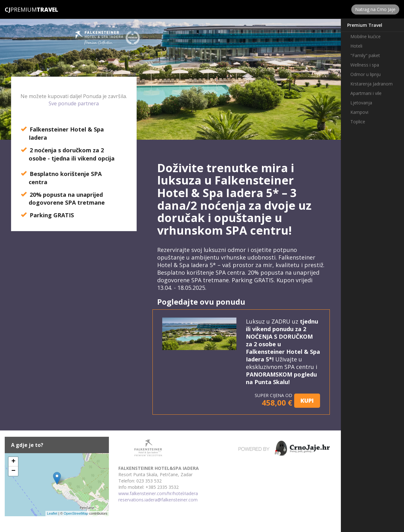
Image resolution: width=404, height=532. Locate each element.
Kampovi (359, 112)
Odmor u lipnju (365, 74)
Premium (21, 9)
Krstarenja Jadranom (371, 84)
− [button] (13, 471)
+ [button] (13, 462)
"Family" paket (365, 55)
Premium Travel (365, 25)
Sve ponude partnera (74, 103)
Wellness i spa (365, 65)
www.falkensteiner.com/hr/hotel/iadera (158, 493)
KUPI (307, 400)
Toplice (358, 122)
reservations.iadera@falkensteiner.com (158, 500)
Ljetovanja (361, 103)
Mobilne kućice (365, 36)
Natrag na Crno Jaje (375, 9)
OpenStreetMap (76, 513)
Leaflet (52, 513)
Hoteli (356, 46)
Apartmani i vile (366, 93)
